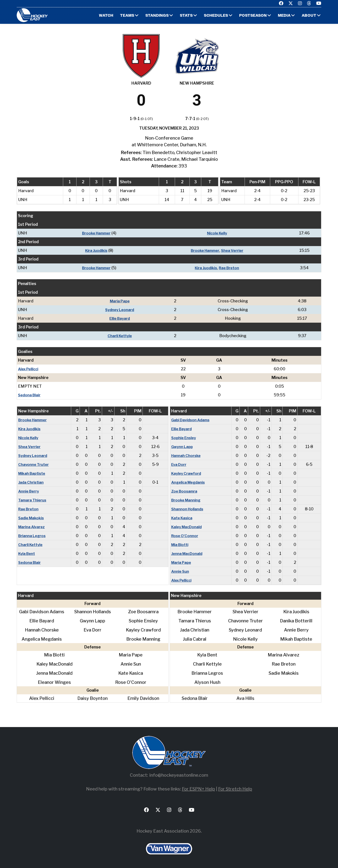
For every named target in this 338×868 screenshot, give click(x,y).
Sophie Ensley (185, 438)
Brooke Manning (187, 500)
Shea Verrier (234, 250)
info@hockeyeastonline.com (179, 775)
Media (284, 16)
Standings (153, 16)
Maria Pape (121, 301)
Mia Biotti (180, 545)
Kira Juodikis (95, 250)
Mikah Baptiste (33, 473)
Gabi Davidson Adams (192, 420)
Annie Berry (29, 491)
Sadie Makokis (32, 518)
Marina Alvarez (32, 527)
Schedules (213, 16)
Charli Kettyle (121, 336)
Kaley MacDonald (188, 527)
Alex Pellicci (29, 369)
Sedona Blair (30, 395)
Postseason (251, 16)
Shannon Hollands (188, 509)
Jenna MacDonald (188, 553)
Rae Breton (230, 268)
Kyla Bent (27, 553)
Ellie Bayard (121, 318)
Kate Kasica (183, 518)
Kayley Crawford (187, 473)
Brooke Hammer (95, 233)
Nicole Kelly (218, 233)
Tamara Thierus (33, 500)
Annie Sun (181, 571)
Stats (182, 16)
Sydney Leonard (121, 310)
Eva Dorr (179, 464)
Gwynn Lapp (183, 447)
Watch (100, 16)
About (309, 16)
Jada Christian (31, 482)
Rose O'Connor (185, 536)
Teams (122, 16)
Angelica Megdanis (189, 482)
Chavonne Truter (34, 464)
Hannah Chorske (187, 455)
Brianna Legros (33, 536)
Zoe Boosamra (185, 491)
